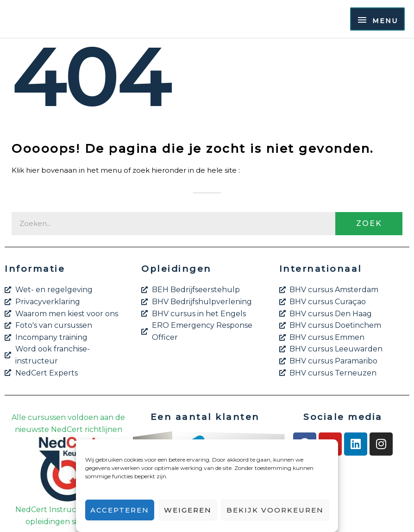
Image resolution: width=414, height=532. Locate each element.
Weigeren (188, 510)
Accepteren (120, 510)
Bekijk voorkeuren (275, 510)
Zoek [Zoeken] (369, 223)
